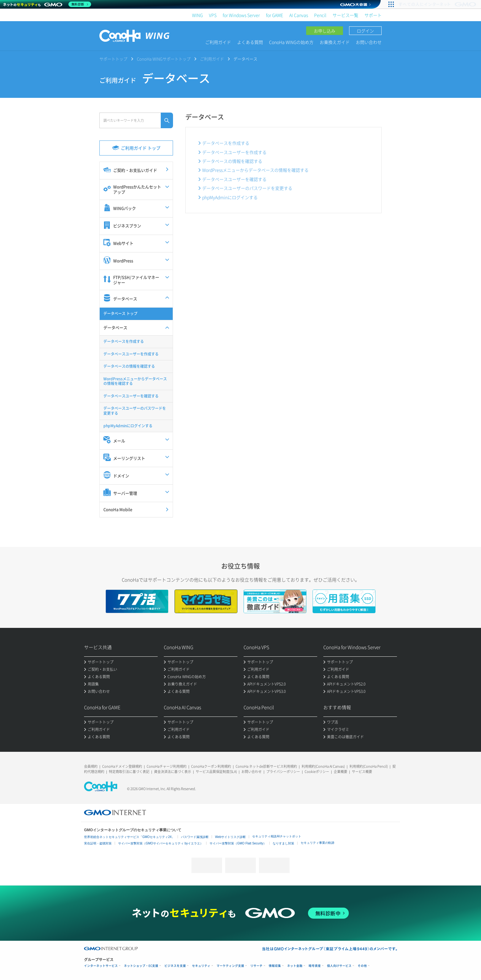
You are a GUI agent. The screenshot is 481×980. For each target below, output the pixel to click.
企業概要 (341, 772)
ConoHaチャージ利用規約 (167, 766)
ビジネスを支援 (175, 966)
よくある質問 (250, 42)
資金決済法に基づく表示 (173, 772)
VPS (213, 15)
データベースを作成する (226, 143)
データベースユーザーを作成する (234, 152)
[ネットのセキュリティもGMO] (47, 4)
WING (197, 15)
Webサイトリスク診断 (230, 837)
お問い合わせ (369, 42)
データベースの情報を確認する (232, 161)
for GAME (275, 15)
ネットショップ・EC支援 (141, 966)
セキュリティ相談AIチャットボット (277, 836)
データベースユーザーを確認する (234, 179)
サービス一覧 (345, 15)
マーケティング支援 (230, 966)
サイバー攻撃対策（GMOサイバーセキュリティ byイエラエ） (161, 843)
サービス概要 (362, 772)
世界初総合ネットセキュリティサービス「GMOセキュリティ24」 (129, 837)
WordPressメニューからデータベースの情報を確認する (255, 170)
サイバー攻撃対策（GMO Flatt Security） (238, 843)
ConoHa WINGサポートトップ (164, 59)
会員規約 (91, 766)
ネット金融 (295, 966)
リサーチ (256, 966)
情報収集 (275, 966)
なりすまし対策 (283, 843)
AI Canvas (299, 15)
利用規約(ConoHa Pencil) (369, 766)
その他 (362, 966)
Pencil (320, 15)
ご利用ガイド (218, 42)
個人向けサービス (339, 966)
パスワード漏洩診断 (195, 837)
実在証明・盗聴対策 (98, 843)
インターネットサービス (101, 966)
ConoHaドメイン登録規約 (122, 766)
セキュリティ (201, 966)
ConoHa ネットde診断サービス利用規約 (266, 766)
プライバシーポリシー (283, 772)
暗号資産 (315, 966)
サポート (373, 15)
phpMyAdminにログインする (230, 197)
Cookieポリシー (317, 772)
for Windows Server (241, 15)
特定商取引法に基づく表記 (129, 772)
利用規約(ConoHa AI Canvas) (323, 766)
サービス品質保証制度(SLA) (216, 772)
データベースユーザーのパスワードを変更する (247, 188)
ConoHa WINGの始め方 (291, 42)
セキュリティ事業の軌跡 (317, 843)
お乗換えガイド (335, 42)
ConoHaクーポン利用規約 (211, 766)
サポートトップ (113, 59)
